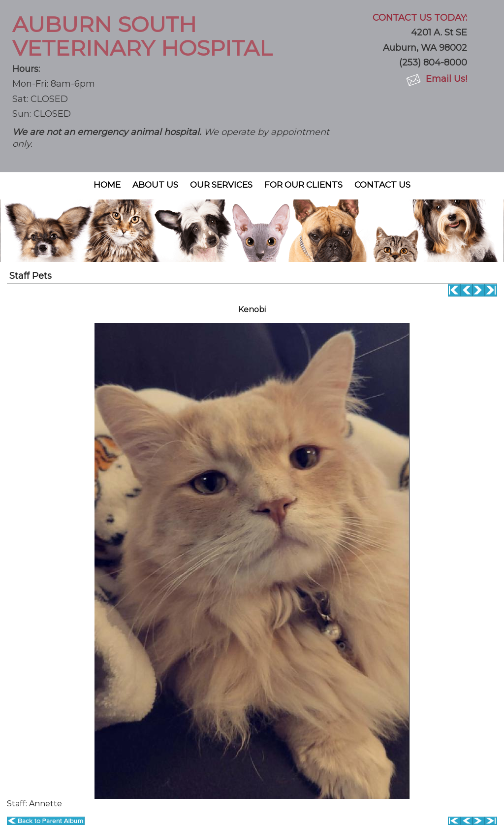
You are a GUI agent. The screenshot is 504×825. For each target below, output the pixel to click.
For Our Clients (303, 185)
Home (107, 185)
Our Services (221, 185)
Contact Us (382, 185)
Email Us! (446, 79)
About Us (155, 185)
